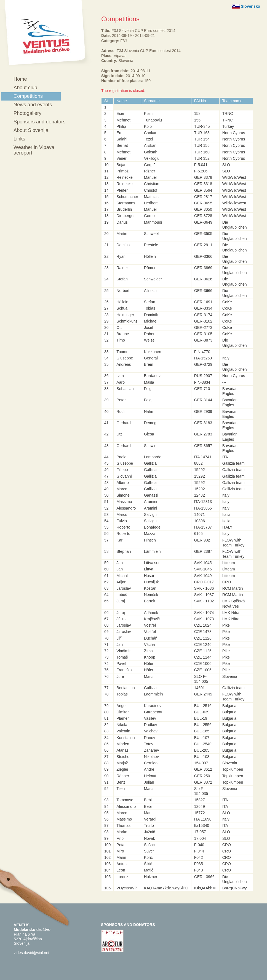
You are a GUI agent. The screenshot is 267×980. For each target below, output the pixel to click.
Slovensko (250, 6)
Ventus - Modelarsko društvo (46, 34)
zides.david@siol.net (32, 953)
